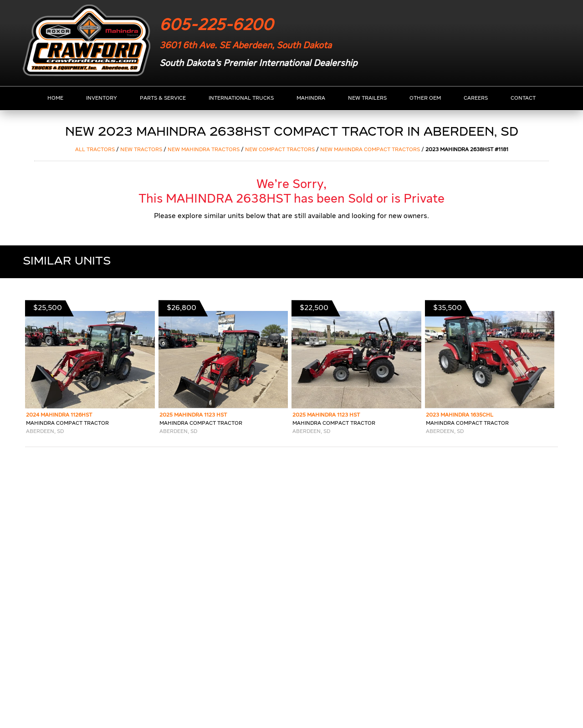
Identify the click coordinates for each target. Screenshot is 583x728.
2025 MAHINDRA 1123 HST (193, 415)
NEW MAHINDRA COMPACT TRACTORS (370, 150)
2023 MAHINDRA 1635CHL (460, 415)
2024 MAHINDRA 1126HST (59, 415)
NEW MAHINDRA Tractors (204, 150)
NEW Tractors (141, 150)
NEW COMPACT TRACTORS (280, 150)
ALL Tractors (95, 150)
